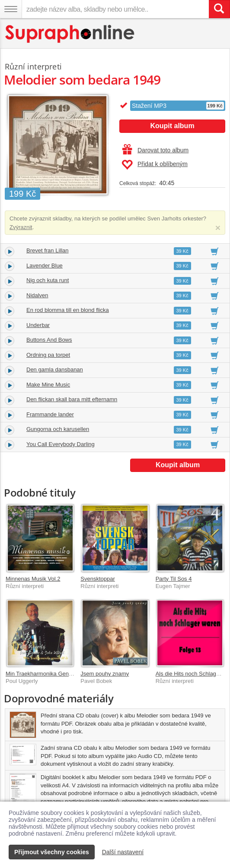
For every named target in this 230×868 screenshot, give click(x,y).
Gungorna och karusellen (58, 429)
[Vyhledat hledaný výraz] (219, 9)
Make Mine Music (48, 385)
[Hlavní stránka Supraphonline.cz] (70, 34)
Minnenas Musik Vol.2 (33, 579)
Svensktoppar (98, 579)
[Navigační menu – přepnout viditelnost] (11, 9)
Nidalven (37, 295)
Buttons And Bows (49, 340)
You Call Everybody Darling (61, 444)
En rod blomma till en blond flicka (68, 310)
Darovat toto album (155, 150)
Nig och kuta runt (48, 280)
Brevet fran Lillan (48, 250)
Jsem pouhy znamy (105, 674)
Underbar (38, 325)
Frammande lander (50, 414)
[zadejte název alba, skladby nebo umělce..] (115, 9)
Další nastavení (123, 852)
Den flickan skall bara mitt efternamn (72, 399)
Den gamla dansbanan (55, 370)
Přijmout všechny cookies (52, 852)
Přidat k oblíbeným (155, 165)
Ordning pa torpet (48, 355)
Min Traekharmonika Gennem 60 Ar (50, 674)
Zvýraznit (21, 227)
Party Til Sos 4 (174, 579)
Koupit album (172, 126)
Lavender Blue (45, 266)
